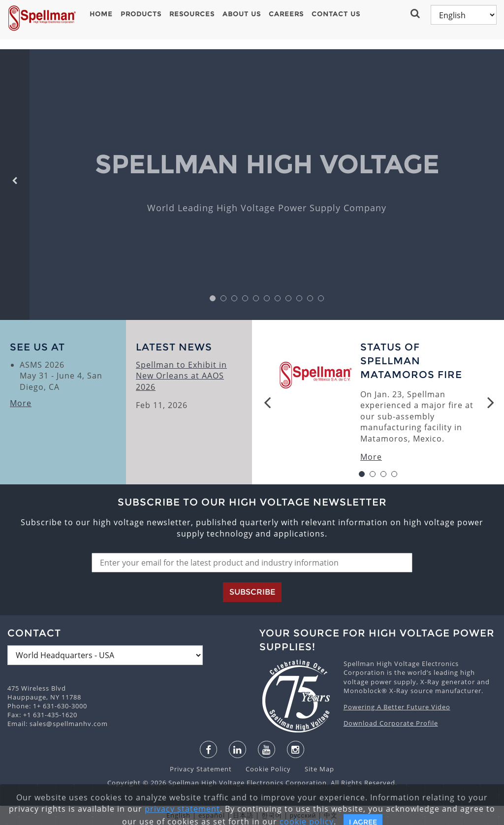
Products (141, 14)
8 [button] (289, 299)
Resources (192, 14)
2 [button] (224, 299)
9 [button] (299, 299)
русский (303, 815)
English (178, 815)
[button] (416, 13)
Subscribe (252, 592)
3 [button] (235, 299)
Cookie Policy (263, 769)
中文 (331, 815)
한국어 (272, 815)
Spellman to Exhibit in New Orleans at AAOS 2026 (181, 376)
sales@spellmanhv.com (69, 724)
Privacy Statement (202, 769)
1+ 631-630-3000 (60, 706)
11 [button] (321, 299)
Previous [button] (267, 402)
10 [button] (310, 299)
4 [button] (245, 299)
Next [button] (491, 402)
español (212, 815)
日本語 (243, 815)
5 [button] (256, 299)
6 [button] (267, 299)
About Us (242, 14)
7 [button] (278, 299)
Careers (286, 14)
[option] (267, 185)
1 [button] (213, 299)
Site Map (314, 769)
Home (101, 14)
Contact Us (336, 14)
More (21, 403)
